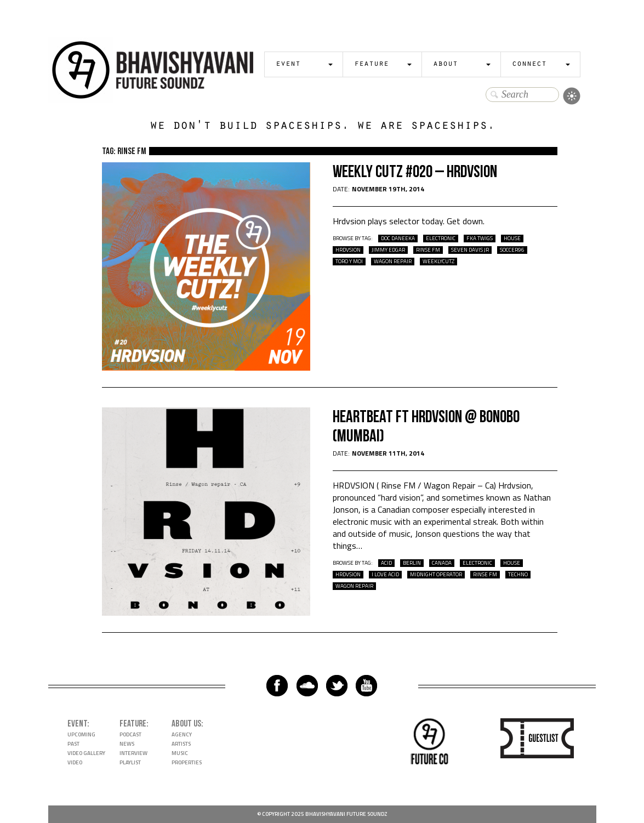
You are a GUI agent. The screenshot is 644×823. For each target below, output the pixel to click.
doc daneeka (398, 239)
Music (180, 753)
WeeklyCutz (438, 262)
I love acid (385, 575)
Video (75, 762)
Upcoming (81, 734)
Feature (371, 64)
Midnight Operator (436, 575)
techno (518, 575)
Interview (133, 753)
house (512, 239)
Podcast (130, 734)
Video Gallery (86, 753)
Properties (187, 762)
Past (73, 744)
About (445, 64)
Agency (182, 734)
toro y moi (349, 262)
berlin (412, 563)
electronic (441, 239)
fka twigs (480, 239)
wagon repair (393, 262)
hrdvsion (348, 250)
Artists (181, 744)
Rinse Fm (428, 250)
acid (386, 563)
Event (288, 64)
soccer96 (512, 250)
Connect (529, 64)
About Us (186, 724)
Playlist (130, 762)
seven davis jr (470, 250)
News (127, 744)
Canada (442, 563)
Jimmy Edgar (388, 250)
